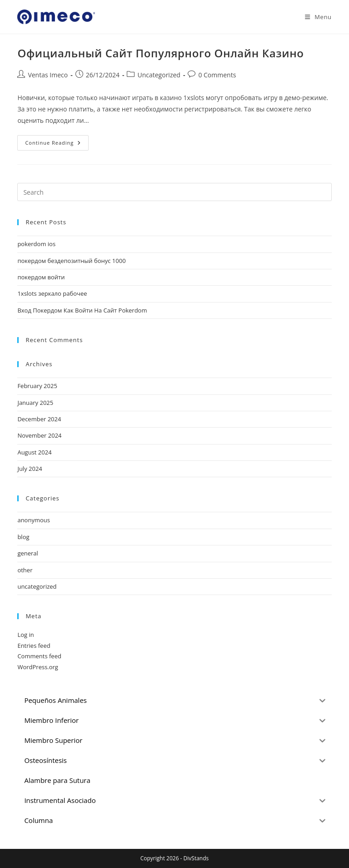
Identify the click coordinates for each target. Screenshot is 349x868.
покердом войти (41, 277)
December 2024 (39, 419)
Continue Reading (57, 144)
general (27, 553)
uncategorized (37, 586)
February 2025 (37, 386)
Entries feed (34, 646)
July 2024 (30, 469)
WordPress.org (38, 667)
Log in (25, 635)
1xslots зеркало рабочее (52, 293)
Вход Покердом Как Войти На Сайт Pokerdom (82, 310)
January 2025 (35, 403)
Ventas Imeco (48, 75)
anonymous (34, 520)
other (25, 570)
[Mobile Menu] (315, 17)
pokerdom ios (36, 244)
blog (23, 537)
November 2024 (39, 435)
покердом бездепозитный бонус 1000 (71, 261)
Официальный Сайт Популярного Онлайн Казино (160, 53)
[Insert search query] (174, 192)
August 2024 (34, 452)
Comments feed (39, 656)
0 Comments (217, 75)
